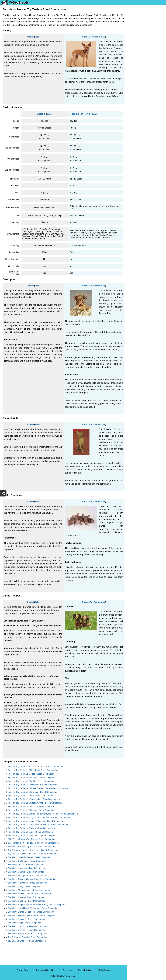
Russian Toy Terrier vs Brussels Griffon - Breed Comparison (35, 803)
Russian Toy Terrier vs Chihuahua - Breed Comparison (33, 770)
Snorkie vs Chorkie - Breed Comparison (26, 872)
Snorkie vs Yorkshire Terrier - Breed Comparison (30, 857)
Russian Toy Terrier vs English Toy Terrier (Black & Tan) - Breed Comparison (43, 814)
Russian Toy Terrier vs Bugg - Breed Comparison (30, 832)
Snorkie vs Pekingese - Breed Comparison (27, 876)
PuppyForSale (85, 970)
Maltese (132, 65)
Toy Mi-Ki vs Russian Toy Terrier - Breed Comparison (32, 854)
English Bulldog (136, 48)
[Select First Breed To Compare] (147, 14)
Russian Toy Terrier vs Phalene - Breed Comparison (32, 828)
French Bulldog (136, 59)
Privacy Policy (23, 970)
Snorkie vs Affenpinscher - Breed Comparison (29, 890)
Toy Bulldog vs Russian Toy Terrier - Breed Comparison (33, 850)
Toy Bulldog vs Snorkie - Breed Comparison (28, 937)
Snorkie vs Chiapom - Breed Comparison (27, 901)
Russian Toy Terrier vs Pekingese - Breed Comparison (33, 785)
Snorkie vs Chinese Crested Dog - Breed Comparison (32, 879)
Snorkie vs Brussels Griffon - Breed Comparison (30, 894)
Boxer (132, 108)
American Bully (136, 103)
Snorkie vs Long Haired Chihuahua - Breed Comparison (33, 908)
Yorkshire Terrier (136, 43)
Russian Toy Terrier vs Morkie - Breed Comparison (31, 774)
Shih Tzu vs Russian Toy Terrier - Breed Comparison (32, 839)
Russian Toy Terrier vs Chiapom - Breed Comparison (32, 810)
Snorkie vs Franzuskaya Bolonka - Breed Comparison (32, 915)
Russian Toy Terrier (91, 37)
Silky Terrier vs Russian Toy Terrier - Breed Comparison (33, 843)
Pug (131, 70)
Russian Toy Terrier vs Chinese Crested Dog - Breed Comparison (38, 788)
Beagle (132, 119)
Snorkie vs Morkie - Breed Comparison (26, 865)
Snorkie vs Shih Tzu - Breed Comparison (27, 930)
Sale (37, 37)
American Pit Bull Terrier (140, 114)
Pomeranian (134, 54)
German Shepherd (137, 76)
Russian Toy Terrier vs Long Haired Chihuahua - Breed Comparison (39, 817)
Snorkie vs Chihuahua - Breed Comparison (27, 861)
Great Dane (134, 130)
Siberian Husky (136, 37)
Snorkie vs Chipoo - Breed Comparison (26, 897)
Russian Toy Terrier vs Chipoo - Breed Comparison (31, 807)
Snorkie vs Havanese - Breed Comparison (27, 868)
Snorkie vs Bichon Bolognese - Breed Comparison (31, 912)
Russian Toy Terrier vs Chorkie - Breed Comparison (31, 781)
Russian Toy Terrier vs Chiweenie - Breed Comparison (33, 792)
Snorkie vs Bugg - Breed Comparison (25, 923)
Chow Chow (134, 125)
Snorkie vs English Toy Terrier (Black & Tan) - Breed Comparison (37, 905)
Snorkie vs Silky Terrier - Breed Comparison (28, 934)
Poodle (132, 135)
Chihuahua (134, 92)
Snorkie (30, 37)
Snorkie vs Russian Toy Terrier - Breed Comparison (31, 846)
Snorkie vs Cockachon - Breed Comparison (28, 926)
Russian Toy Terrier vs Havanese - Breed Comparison (32, 777)
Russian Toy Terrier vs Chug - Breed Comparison (30, 796)
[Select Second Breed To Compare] (147, 19)
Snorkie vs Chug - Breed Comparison (25, 886)
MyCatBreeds (104, 970)
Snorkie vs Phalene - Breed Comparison (26, 919)
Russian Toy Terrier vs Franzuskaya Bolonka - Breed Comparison (38, 825)
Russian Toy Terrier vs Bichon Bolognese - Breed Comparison (36, 821)
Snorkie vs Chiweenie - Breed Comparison (27, 883)
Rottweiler (133, 86)
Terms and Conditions (46, 970)
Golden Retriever (137, 81)
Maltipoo (133, 141)
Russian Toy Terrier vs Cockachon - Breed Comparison (33, 836)
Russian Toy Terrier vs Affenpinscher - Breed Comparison (34, 799)
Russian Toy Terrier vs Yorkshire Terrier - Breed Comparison (35, 767)
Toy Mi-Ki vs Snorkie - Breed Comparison (27, 941)
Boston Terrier (135, 97)
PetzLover (67, 970)
